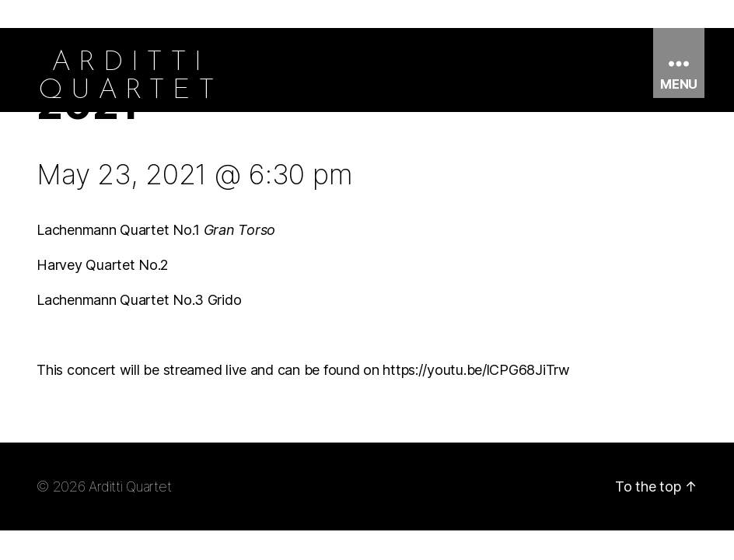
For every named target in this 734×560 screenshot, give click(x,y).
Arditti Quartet (130, 486)
